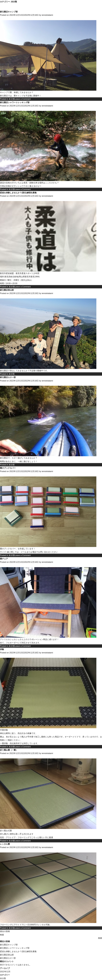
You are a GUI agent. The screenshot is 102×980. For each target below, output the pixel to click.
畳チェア (4, 559)
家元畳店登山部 (7, 290)
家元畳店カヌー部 (8, 377)
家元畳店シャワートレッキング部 (15, 102)
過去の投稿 (5, 931)
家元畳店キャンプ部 (9, 12)
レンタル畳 (5, 844)
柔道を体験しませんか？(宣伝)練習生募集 (18, 193)
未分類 (12, 99)
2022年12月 (5, 972)
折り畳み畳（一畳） (9, 750)
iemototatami (47, 15)
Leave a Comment (23, 99)
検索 (2, 935)
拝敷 (2, 649)
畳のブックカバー (8, 468)
